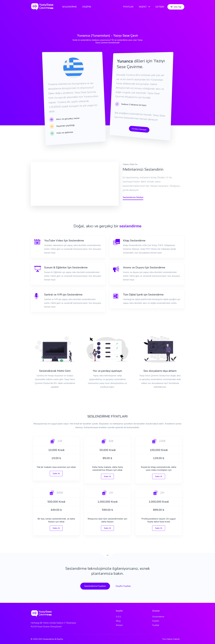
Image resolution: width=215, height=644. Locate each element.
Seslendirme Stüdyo (133, 197)
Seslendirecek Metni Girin (55, 371)
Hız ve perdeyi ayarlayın (107, 371)
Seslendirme (158, 617)
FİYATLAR (128, 7)
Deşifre (156, 621)
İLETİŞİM (160, 7)
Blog (118, 621)
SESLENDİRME (69, 7)
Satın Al (56, 474)
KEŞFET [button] (143, 7)
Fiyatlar (156, 625)
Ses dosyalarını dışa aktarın (160, 371)
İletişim (119, 625)
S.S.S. (119, 617)
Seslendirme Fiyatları (95, 586)
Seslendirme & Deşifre (53, 639)
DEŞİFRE (87, 7)
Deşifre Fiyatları (123, 586)
